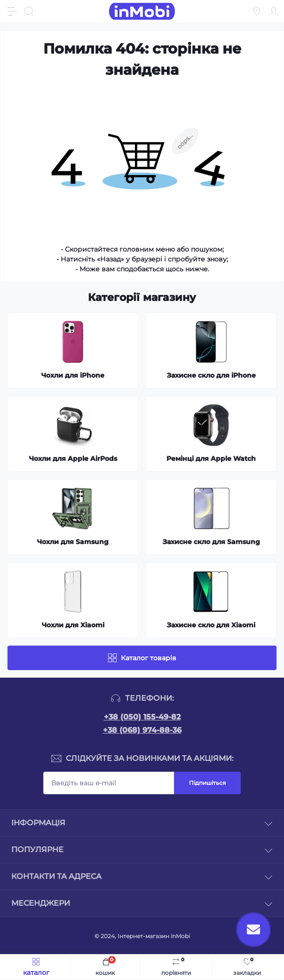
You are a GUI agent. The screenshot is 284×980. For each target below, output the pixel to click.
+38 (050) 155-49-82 (142, 717)
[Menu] (12, 11)
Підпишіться (207, 783)
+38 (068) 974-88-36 (142, 730)
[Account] (274, 11)
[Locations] (257, 11)
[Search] (29, 11)
